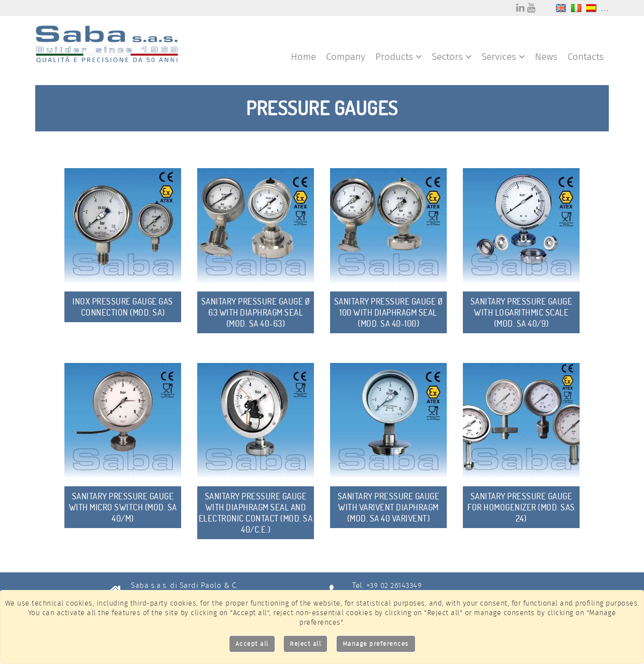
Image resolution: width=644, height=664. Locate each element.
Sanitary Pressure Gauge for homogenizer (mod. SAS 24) (521, 507)
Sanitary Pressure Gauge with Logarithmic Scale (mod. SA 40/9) (521, 312)
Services (503, 57)
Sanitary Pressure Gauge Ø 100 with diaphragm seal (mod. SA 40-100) (389, 312)
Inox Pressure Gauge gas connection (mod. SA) (123, 307)
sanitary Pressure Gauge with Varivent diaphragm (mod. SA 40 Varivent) (389, 507)
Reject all (305, 644)
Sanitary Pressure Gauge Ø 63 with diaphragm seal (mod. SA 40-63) (256, 312)
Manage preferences (376, 644)
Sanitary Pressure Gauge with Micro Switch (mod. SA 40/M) (123, 507)
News (546, 57)
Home (303, 57)
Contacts (586, 57)
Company (346, 57)
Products (398, 57)
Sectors (452, 57)
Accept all (252, 644)
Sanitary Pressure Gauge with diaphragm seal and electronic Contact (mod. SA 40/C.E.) (256, 513)
